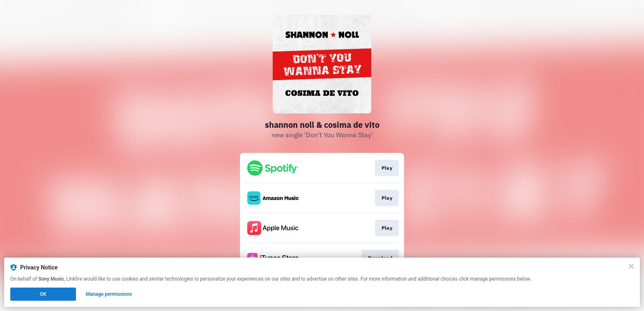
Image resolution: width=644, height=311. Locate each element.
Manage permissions (109, 294)
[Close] (631, 266)
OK (43, 294)
